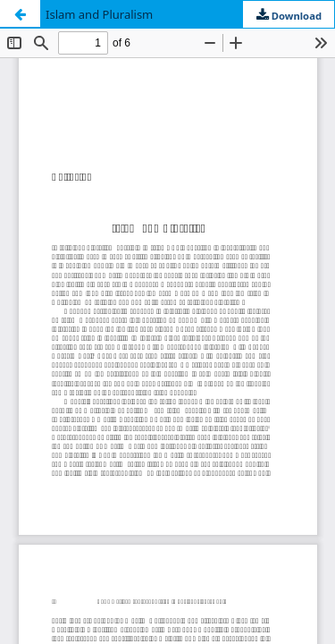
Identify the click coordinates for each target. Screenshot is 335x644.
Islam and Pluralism (99, 14)
